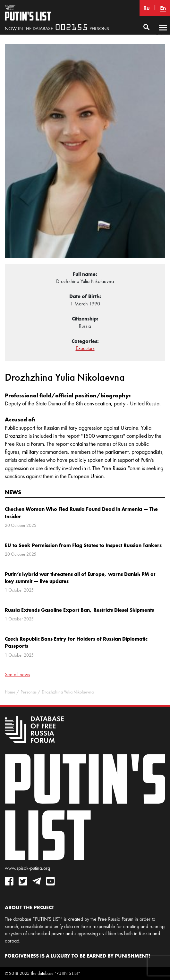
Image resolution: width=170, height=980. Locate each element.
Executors (85, 348)
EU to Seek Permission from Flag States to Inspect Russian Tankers (83, 545)
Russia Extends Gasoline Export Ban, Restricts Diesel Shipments (79, 610)
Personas (29, 692)
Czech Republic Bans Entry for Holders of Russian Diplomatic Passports (76, 642)
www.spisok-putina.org (27, 868)
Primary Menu (163, 34)
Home (10, 692)
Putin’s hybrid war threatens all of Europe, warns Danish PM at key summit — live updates (80, 577)
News (13, 492)
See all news (17, 674)
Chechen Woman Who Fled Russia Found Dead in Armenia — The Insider (81, 512)
